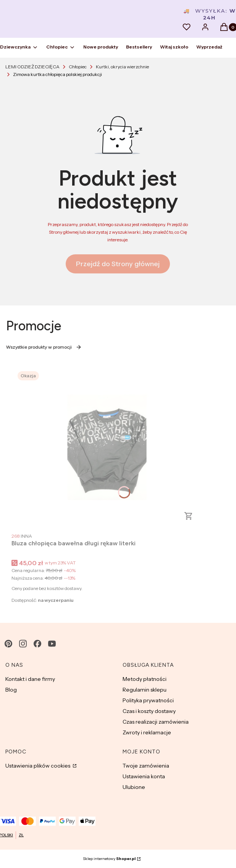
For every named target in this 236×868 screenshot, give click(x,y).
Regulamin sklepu (145, 690)
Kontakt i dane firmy (30, 679)
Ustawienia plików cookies (38, 766)
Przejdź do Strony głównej (118, 264)
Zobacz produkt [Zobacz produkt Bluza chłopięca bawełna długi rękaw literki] (189, 516)
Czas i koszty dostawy (149, 711)
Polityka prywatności (148, 700)
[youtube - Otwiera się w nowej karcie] (52, 644)
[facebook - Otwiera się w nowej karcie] (37, 644)
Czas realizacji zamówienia (156, 722)
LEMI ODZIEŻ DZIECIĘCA (32, 67)
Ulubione (134, 787)
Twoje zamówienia (146, 766)
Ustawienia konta (144, 776)
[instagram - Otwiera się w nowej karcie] (23, 644)
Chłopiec (78, 67)
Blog (11, 690)
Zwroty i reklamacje (147, 732)
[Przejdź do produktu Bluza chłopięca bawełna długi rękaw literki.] (107, 447)
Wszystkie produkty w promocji (44, 347)
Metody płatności (145, 679)
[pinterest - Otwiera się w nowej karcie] (8, 644)
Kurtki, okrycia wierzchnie (122, 67)
